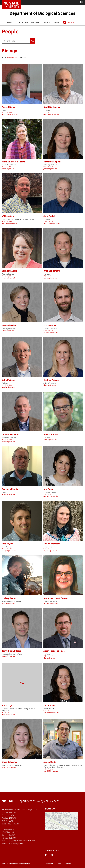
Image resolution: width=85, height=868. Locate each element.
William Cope (8, 216)
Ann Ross (48, 489)
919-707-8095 (48, 769)
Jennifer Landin (9, 271)
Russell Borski (9, 107)
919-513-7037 (7, 549)
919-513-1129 (48, 112)
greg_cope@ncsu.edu (9, 223)
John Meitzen (8, 380)
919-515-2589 (48, 330)
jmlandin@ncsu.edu (9, 278)
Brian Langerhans (52, 271)
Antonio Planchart (10, 435)
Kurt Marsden (50, 325)
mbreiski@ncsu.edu (9, 169)
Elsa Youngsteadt (52, 544)
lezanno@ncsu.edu (8, 603)
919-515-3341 (48, 711)
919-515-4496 (7, 385)
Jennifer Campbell (52, 162)
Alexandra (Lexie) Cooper (56, 598)
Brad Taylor (7, 544)
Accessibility (50, 863)
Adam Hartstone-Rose (54, 651)
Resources (68, 863)
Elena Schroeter (9, 762)
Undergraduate (22, 22)
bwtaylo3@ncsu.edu (9, 551)
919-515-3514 (48, 276)
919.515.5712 (7, 713)
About (10, 22)
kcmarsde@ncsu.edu (51, 333)
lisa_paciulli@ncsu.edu (51, 713)
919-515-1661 (48, 549)
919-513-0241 (7, 276)
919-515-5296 (7, 221)
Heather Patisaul (51, 380)
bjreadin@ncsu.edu (8, 494)
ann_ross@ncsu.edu (51, 496)
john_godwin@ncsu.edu (52, 223)
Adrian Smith (50, 762)
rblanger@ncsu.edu (50, 278)
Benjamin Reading (10, 489)
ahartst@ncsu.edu (50, 658)
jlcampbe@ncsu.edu (50, 169)
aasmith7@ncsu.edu (51, 771)
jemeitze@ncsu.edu (9, 387)
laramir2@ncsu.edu (50, 440)
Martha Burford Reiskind (14, 162)
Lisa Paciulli (49, 705)
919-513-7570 (48, 167)
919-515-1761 (48, 656)
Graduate (35, 22)
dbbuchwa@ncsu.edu (51, 114)
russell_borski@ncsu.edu (10, 114)
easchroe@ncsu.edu (9, 767)
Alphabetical (12, 57)
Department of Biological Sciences (42, 13)
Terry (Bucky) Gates (11, 651)
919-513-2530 (7, 440)
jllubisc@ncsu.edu (8, 330)
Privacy (59, 863)
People (56, 22)
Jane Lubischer (9, 325)
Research (46, 22)
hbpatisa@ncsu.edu (50, 385)
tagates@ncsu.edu (8, 656)
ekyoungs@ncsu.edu (51, 551)
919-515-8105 (7, 112)
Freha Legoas (8, 705)
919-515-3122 (48, 494)
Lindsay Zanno (9, 598)
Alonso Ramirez (51, 435)
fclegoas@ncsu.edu (9, 714)
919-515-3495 (7, 167)
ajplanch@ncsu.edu (9, 442)
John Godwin (50, 216)
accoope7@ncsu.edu (51, 603)
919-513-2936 (48, 221)
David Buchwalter (52, 107)
